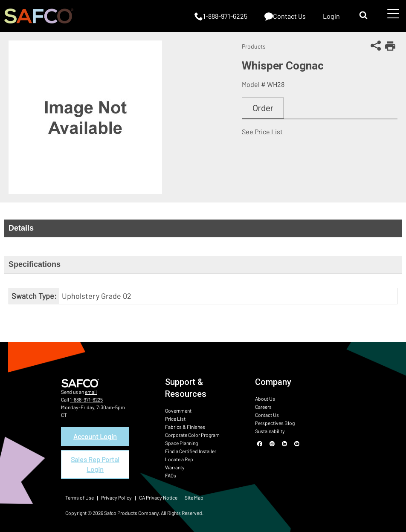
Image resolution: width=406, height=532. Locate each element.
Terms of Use (80, 497)
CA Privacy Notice (158, 497)
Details (21, 228)
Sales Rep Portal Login (95, 464)
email (91, 392)
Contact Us (267, 415)
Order (263, 108)
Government (178, 411)
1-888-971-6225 (86, 399)
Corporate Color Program (192, 435)
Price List (175, 419)
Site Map (194, 497)
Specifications (35, 264)
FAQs (171, 475)
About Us (265, 399)
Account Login (95, 436)
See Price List (262, 132)
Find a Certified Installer (191, 451)
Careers (263, 407)
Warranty (175, 467)
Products (254, 46)
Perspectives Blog (275, 423)
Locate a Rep (179, 459)
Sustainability (270, 431)
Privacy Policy (116, 497)
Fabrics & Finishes (185, 427)
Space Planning (181, 443)
